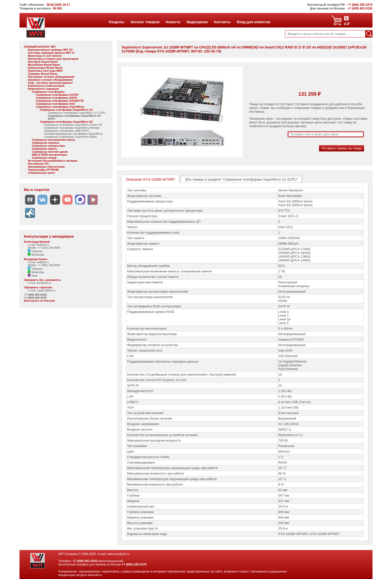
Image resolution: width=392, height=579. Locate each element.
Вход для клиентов (253, 22)
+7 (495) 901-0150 (35, 295)
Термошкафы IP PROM (43, 170)
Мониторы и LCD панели (45, 56)
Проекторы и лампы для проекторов (53, 59)
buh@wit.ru (44, 283)
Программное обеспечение (46, 167)
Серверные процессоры (48, 146)
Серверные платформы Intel (55, 104)
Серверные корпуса (45, 143)
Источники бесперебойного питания (52, 161)
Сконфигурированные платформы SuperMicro (73, 134)
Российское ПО (38, 164)
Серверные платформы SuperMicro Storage (71, 128)
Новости (173, 22)
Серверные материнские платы (53, 140)
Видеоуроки (197, 22)
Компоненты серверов (43, 89)
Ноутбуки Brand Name (43, 62)
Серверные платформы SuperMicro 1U (66, 110)
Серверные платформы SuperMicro (60, 107)
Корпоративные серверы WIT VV (50, 50)
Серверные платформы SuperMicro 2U (66, 122)
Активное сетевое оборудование (50, 80)
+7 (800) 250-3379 (35, 298)
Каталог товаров (145, 22)
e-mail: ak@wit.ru (38, 245)
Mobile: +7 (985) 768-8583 (44, 265)
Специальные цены (41, 173)
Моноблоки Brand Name (44, 65)
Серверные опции (44, 158)
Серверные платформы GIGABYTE (60, 101)
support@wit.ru (46, 290)
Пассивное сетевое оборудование (51, 77)
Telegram (35, 251)
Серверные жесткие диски (50, 152)
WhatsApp (36, 255)
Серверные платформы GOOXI (57, 95)
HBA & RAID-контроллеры (49, 155)
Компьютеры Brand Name (45, 68)
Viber (33, 276)
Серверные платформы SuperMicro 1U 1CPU (76, 113)
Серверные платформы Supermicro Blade (70, 137)
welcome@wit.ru (118, 554)
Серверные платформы (48, 92)
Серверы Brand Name (42, 74)
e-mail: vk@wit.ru (38, 262)
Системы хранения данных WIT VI (51, 53)
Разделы (116, 22)
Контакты (222, 22)
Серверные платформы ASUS (56, 98)
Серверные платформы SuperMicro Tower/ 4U (73, 125)
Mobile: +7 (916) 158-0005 (44, 248)
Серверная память (44, 149)
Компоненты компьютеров (46, 86)
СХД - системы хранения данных (50, 83)
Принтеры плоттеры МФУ (45, 71)
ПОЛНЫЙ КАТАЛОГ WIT (40, 47)
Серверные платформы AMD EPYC (66, 131)
